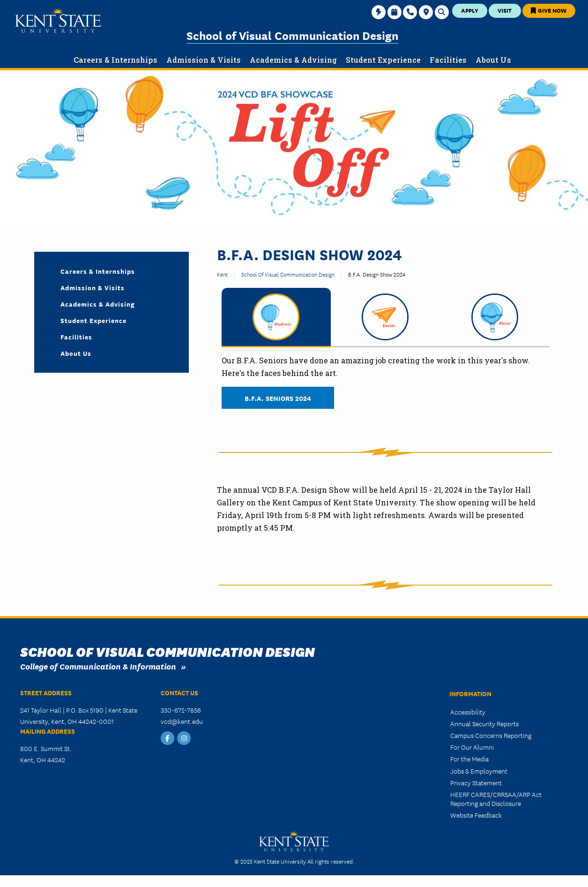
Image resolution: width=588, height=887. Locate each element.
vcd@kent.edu (182, 721)
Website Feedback (476, 815)
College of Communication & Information (98, 666)
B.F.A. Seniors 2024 (278, 398)
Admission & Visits (93, 287)
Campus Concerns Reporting (491, 735)
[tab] (276, 318)
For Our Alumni (472, 747)
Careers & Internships (98, 271)
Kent (222, 274)
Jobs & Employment (479, 771)
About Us (76, 353)
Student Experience (93, 320)
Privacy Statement (476, 782)
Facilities (76, 337)
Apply (470, 10)
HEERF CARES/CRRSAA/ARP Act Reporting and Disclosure (496, 799)
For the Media (469, 759)
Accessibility (468, 712)
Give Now (549, 10)
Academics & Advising (98, 304)
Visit (505, 10)
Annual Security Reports (484, 723)
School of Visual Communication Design (292, 35)
